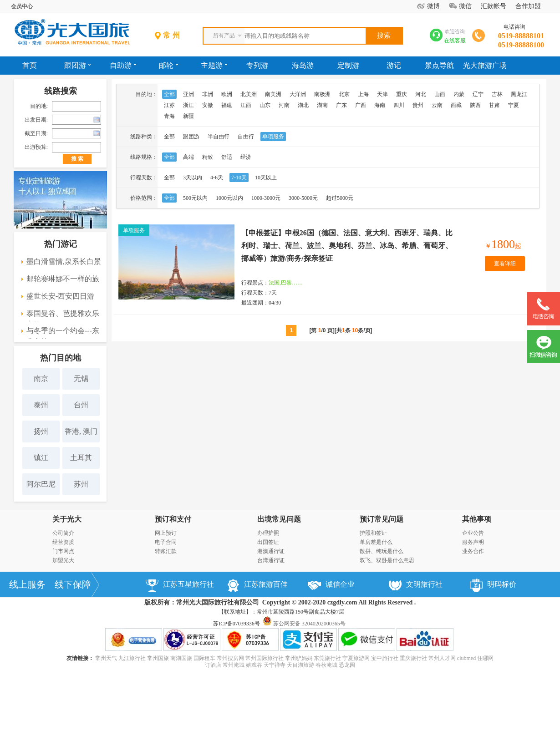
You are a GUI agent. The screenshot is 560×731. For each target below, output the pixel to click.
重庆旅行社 (413, 658)
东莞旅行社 (327, 658)
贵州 (418, 105)
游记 (394, 65)
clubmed (466, 658)
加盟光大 (63, 560)
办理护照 (268, 533)
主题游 (214, 65)
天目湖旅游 (300, 665)
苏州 (81, 484)
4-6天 (217, 178)
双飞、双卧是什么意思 (387, 560)
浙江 (188, 105)
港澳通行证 (271, 551)
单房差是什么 (376, 542)
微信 (465, 6)
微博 (433, 6)
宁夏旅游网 (356, 658)
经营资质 (63, 542)
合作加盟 (528, 6)
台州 (81, 405)
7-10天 (239, 178)
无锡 (81, 378)
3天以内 (193, 178)
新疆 (188, 116)
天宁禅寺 (275, 665)
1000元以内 (229, 198)
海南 (380, 105)
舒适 (227, 157)
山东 (265, 105)
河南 (284, 105)
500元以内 (195, 198)
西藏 (456, 105)
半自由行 (219, 137)
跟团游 (77, 65)
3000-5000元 (303, 198)
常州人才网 (442, 658)
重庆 (402, 94)
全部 (169, 94)
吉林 (497, 94)
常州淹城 (234, 665)
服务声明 (473, 542)
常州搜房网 (230, 658)
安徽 (208, 105)
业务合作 (473, 551)
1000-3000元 (266, 198)
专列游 (257, 65)
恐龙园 (347, 665)
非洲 (208, 94)
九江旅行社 (132, 658)
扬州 (41, 431)
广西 (361, 105)
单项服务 (273, 137)
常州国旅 (158, 658)
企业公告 (473, 533)
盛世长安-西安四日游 (60, 296)
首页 (30, 65)
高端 (188, 157)
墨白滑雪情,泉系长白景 (64, 261)
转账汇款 (166, 551)
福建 (227, 105)
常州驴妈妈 (299, 658)
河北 (421, 94)
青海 (169, 116)
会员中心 (22, 6)
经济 (246, 157)
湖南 (322, 105)
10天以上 (266, 178)
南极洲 (322, 94)
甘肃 (494, 105)
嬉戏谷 (254, 665)
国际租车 (204, 658)
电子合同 (166, 542)
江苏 (169, 105)
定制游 (348, 65)
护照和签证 (373, 533)
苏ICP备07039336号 (237, 624)
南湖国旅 (181, 658)
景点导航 (439, 65)
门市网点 (63, 551)
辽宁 (478, 94)
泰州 (41, 405)
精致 (208, 157)
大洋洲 (298, 94)
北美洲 (249, 94)
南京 (41, 378)
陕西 (475, 105)
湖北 (303, 105)
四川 (399, 105)
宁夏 (514, 105)
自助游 (123, 65)
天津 (382, 94)
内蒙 (459, 94)
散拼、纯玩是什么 (382, 551)
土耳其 (81, 458)
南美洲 (273, 94)
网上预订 (166, 533)
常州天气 (106, 658)
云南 (437, 105)
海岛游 (303, 65)
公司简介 (63, 533)
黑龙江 (519, 94)
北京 (344, 94)
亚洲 (188, 94)
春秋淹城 (326, 665)
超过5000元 (340, 198)
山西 (440, 94)
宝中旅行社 (385, 658)
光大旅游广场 (485, 65)
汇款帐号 (494, 6)
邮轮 (168, 65)
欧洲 (227, 94)
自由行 (246, 137)
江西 (246, 105)
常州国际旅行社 (265, 658)
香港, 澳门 (81, 431)
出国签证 (268, 542)
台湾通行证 (271, 560)
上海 (363, 94)
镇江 (41, 458)
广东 (341, 105)
